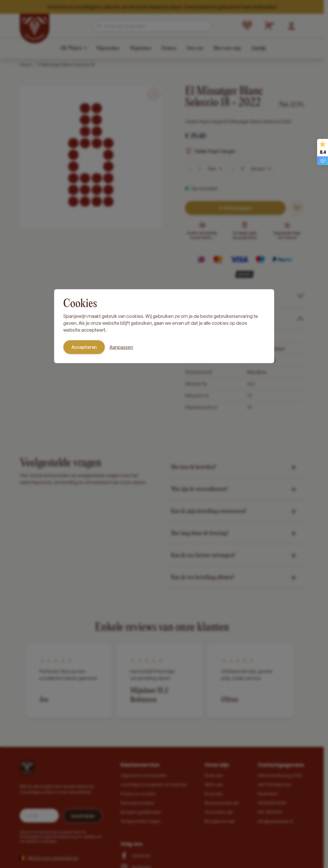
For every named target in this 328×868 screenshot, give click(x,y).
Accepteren (84, 347)
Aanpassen (121, 347)
